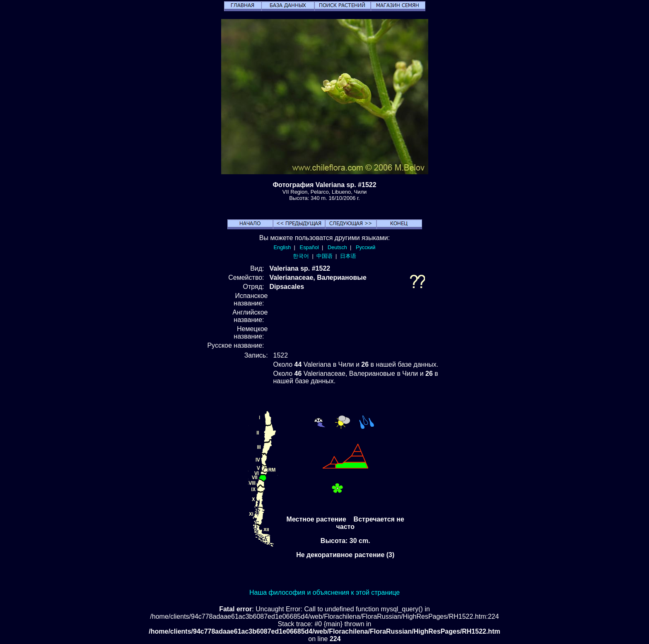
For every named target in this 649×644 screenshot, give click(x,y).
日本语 (348, 256)
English (282, 247)
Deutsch (337, 247)
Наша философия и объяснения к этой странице (324, 592)
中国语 (324, 256)
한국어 (301, 256)
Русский (366, 247)
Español (309, 247)
